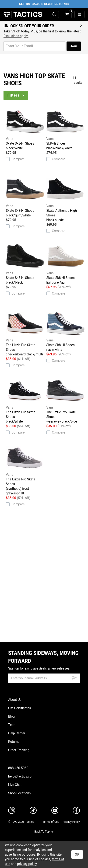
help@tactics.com (21, 776)
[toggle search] (54, 15)
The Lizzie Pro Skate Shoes (25, 333)
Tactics (23, 14)
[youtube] (55, 811)
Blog (11, 716)
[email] (44, 678)
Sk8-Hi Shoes (66, 129)
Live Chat (15, 785)
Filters (16, 95)
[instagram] (12, 811)
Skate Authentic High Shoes (66, 198)
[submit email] (74, 677)
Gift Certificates (19, 708)
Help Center (17, 733)
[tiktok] (33, 811)
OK (77, 854)
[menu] (79, 15)
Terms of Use (51, 822)
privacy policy (27, 864)
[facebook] (76, 811)
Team (12, 725)
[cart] (67, 15)
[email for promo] (34, 46)
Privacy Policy (71, 822)
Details (64, 4)
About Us (15, 700)
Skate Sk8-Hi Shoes (25, 129)
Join (74, 46)
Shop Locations (19, 793)
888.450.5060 (18, 768)
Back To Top (44, 832)
